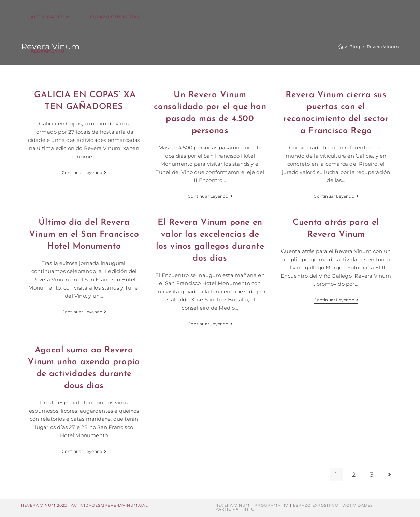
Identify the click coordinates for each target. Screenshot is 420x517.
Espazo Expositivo (316, 505)
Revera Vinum (233, 505)
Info (249, 509)
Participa (227, 509)
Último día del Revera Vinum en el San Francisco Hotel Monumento (84, 234)
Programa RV (271, 505)
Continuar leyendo (84, 173)
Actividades (358, 505)
